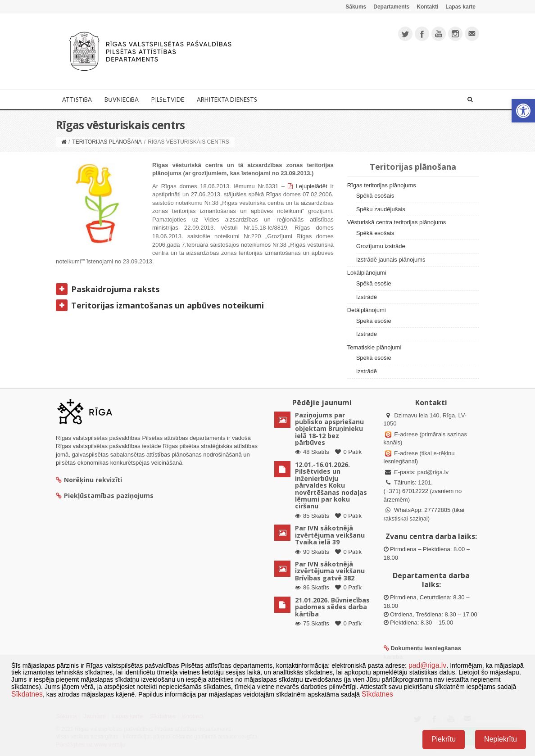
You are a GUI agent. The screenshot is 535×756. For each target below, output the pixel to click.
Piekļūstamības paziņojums (105, 496)
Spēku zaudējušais (381, 209)
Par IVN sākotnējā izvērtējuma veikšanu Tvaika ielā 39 (330, 535)
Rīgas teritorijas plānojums (382, 185)
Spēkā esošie (374, 283)
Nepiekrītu (501, 739)
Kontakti (427, 7)
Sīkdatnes (27, 694)
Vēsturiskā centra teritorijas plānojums (397, 222)
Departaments (391, 7)
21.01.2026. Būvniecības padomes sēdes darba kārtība (332, 607)
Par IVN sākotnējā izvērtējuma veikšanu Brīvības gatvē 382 (330, 571)
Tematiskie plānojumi (374, 347)
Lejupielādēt (312, 186)
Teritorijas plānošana (107, 142)
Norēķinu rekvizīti (89, 480)
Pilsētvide (168, 100)
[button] (523, 111)
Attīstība (77, 100)
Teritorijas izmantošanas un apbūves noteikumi (160, 305)
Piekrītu (444, 739)
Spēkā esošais (375, 196)
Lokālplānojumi (367, 273)
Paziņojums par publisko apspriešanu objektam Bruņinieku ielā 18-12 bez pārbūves (329, 429)
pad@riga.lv (433, 472)
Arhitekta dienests (227, 100)
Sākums (356, 7)
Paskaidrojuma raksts (108, 289)
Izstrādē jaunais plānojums (391, 260)
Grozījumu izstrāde (381, 246)
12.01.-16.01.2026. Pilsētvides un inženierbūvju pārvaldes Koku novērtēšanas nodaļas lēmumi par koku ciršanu (331, 485)
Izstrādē (367, 297)
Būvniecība (122, 100)
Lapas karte (460, 7)
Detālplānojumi (367, 310)
